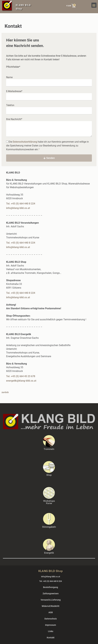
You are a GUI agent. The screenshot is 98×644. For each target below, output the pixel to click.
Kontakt (51, 638)
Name (9, 77)
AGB (51, 612)
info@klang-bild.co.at (18, 208)
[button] (94, 5)
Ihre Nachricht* (14, 119)
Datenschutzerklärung (25, 142)
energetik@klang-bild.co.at (21, 381)
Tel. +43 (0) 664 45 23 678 (21, 376)
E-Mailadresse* (14, 91)
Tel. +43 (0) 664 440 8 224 (21, 204)
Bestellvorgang (51, 587)
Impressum (51, 625)
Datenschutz (51, 619)
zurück (5, 392)
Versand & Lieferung (51, 600)
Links (51, 631)
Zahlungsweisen (51, 594)
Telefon (10, 105)
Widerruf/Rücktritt (51, 606)
